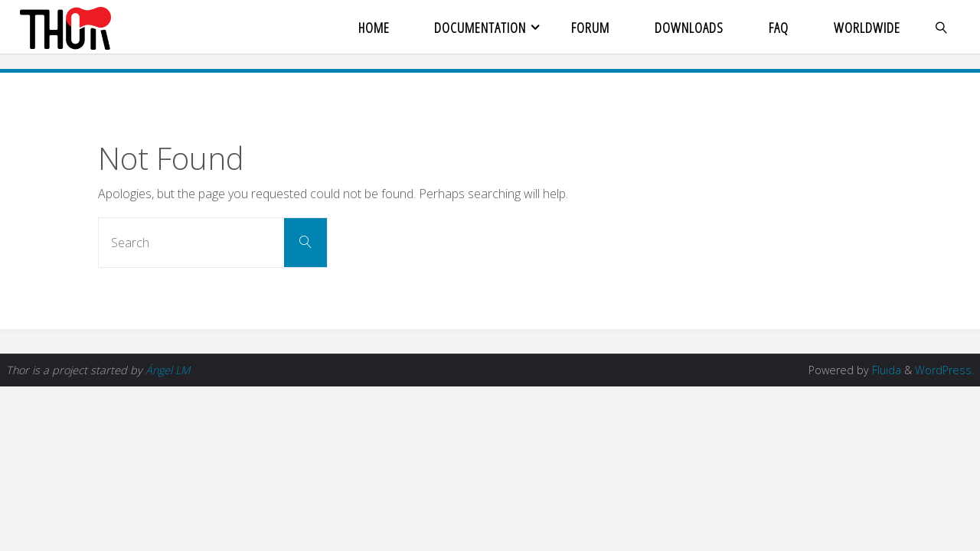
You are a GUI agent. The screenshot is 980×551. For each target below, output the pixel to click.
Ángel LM (168, 370)
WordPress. (944, 370)
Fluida (885, 370)
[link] (941, 27)
